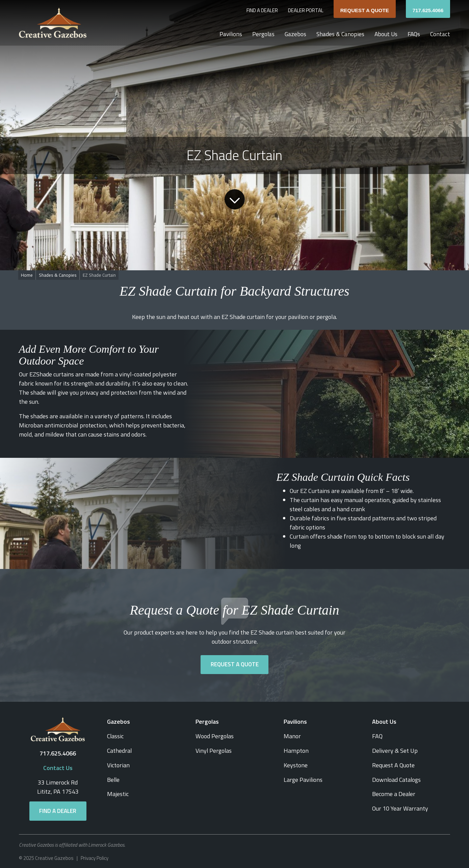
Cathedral (120, 750)
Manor (292, 736)
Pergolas (261, 34)
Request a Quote (235, 665)
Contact (440, 34)
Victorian (118, 764)
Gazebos (293, 34)
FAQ (377, 736)
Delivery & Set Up (395, 750)
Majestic (118, 793)
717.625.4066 (428, 10)
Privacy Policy (95, 857)
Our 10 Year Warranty (400, 807)
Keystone (296, 764)
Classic (116, 736)
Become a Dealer (394, 793)
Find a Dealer (262, 10)
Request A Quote (365, 10)
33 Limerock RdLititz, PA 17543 (58, 787)
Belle (114, 779)
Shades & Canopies (339, 34)
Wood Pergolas (215, 736)
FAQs (413, 34)
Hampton (296, 750)
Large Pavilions (303, 779)
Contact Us (58, 768)
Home (27, 275)
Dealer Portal (306, 10)
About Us (385, 34)
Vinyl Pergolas (214, 750)
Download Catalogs (397, 779)
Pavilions (228, 34)
